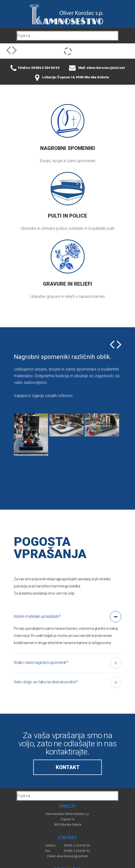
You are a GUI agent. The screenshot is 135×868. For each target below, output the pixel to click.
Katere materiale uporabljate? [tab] (37, 616)
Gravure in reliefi (67, 284)
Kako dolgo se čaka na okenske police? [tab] (46, 682)
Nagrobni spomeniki (68, 148)
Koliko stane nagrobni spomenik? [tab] (41, 663)
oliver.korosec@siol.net (72, 856)
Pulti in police (67, 216)
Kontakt (68, 767)
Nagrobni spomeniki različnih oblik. (63, 357)
